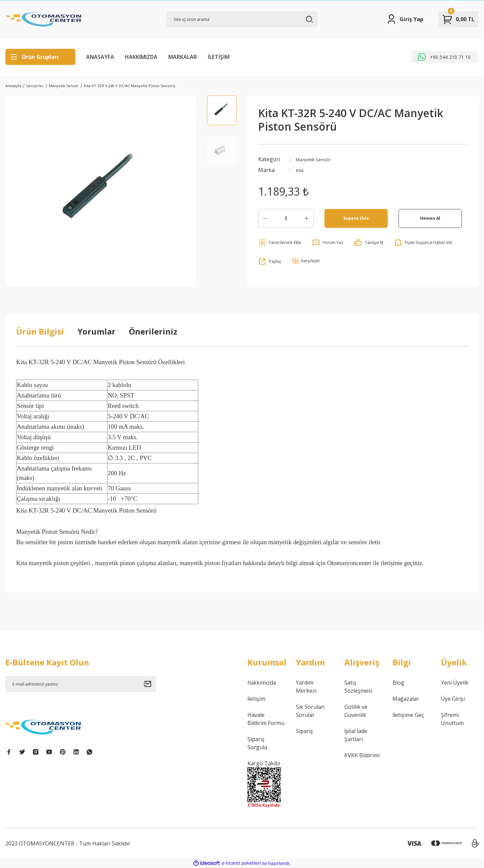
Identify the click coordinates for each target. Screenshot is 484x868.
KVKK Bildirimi (362, 755)
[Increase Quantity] (307, 218)
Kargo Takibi (264, 763)
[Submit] (150, 684)
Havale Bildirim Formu (266, 719)
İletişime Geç (408, 715)
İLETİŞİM (219, 57)
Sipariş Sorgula (257, 743)
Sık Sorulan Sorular (310, 711)
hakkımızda (262, 683)
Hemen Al (430, 218)
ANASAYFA (100, 57)
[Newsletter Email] (81, 684)
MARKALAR (183, 57)
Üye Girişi (453, 699)
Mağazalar (406, 699)
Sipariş (304, 731)
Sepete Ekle (356, 218)
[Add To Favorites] (280, 243)
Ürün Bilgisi (40, 331)
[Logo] (44, 19)
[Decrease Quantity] (265, 218)
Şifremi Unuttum (452, 719)
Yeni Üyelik (455, 683)
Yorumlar (96, 331)
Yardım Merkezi (306, 687)
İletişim (256, 699)
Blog (398, 683)
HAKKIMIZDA (141, 57)
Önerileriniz (153, 331)
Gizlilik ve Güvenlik (356, 711)
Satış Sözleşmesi (358, 687)
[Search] (242, 19)
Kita (301, 170)
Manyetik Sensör (317, 159)
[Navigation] (40, 57)
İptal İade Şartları (356, 735)
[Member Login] (405, 19)
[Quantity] (286, 218)
